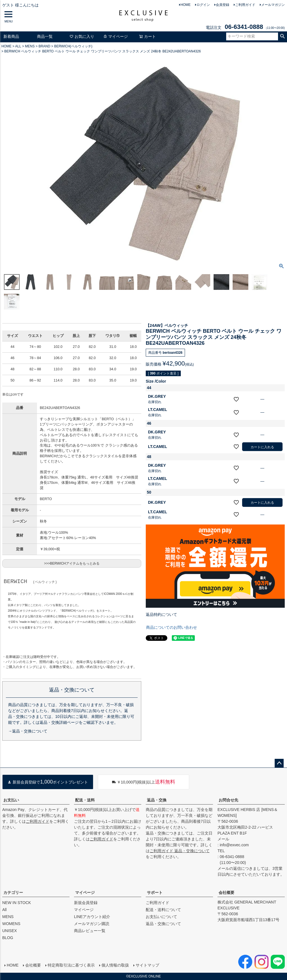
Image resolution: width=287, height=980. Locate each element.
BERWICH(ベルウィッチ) (73, 46)
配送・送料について (163, 910)
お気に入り (82, 36)
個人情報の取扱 (115, 965)
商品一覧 (45, 36)
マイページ (115, 36)
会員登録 (223, 5)
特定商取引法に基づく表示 (71, 965)
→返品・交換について (28, 731)
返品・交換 (157, 800)
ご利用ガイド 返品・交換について (180, 851)
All (4, 910)
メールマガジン (273, 5)
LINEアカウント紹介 (92, 917)
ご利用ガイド (245, 5)
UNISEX (10, 931)
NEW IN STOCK (17, 903)
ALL (18, 46)
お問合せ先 (228, 800)
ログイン (203, 5)
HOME (186, 5)
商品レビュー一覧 (90, 931)
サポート (155, 893)
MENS (30, 46)
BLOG (8, 938)
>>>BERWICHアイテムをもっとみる (72, 563)
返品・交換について (163, 924)
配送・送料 (85, 800)
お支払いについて (161, 917)
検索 (282, 36)
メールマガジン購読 (92, 924)
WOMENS (11, 924)
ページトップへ (279, 763)
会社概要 (226, 893)
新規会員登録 (86, 903)
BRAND (44, 46)
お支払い (11, 800)
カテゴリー (13, 893)
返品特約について (161, 614)
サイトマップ (147, 965)
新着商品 (11, 36)
